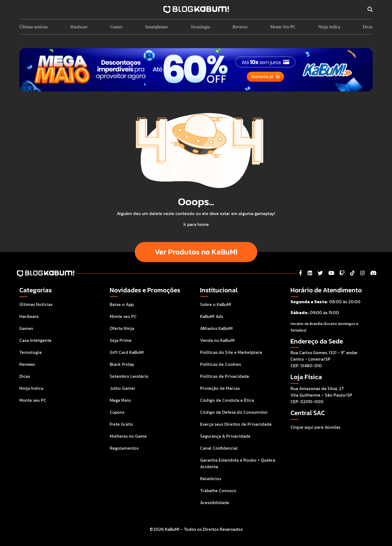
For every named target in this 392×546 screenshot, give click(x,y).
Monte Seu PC (283, 27)
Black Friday (122, 364)
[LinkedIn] (310, 273)
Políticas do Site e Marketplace (231, 352)
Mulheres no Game (128, 436)
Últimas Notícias (36, 304)
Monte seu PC (33, 400)
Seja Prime (121, 340)
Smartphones (157, 27)
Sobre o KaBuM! (216, 304)
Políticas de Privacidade (225, 376)
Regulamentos (124, 448)
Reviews (240, 27)
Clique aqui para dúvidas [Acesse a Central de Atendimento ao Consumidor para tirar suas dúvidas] (315, 427)
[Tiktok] (352, 273)
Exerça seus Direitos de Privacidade (236, 424)
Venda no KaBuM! (217, 340)
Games (116, 27)
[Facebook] (301, 273)
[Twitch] (342, 273)
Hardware (79, 27)
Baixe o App (122, 304)
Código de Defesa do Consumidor (234, 412)
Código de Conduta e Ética (227, 400)
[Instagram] (362, 273)
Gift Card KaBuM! (127, 352)
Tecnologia (200, 27)
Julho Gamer (122, 388)
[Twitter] (320, 273)
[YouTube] (331, 273)
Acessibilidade (215, 502)
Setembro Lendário (129, 376)
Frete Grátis (121, 424)
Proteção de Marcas (220, 388)
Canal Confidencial (219, 448)
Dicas (367, 27)
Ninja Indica (329, 27)
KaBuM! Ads (212, 316)
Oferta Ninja (122, 328)
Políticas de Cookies (220, 364)
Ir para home (196, 224)
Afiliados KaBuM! (216, 328)
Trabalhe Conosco (218, 490)
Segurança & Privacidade (225, 436)
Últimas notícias (33, 27)
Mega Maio (120, 400)
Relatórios (211, 478)
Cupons (117, 412)
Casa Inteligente (35, 340)
